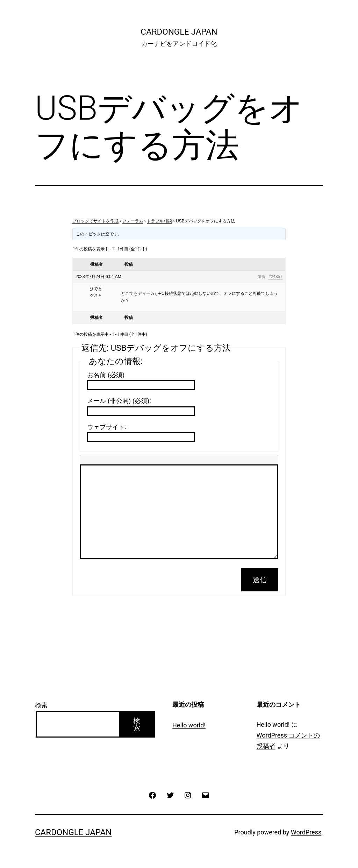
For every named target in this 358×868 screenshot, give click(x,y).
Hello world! (189, 725)
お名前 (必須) (106, 375)
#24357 (275, 277)
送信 (260, 580)
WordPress (306, 832)
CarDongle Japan (179, 32)
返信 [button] (262, 277)
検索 (41, 705)
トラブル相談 (159, 221)
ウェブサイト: (107, 427)
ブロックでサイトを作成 (95, 221)
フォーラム (133, 221)
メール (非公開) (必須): (119, 401)
